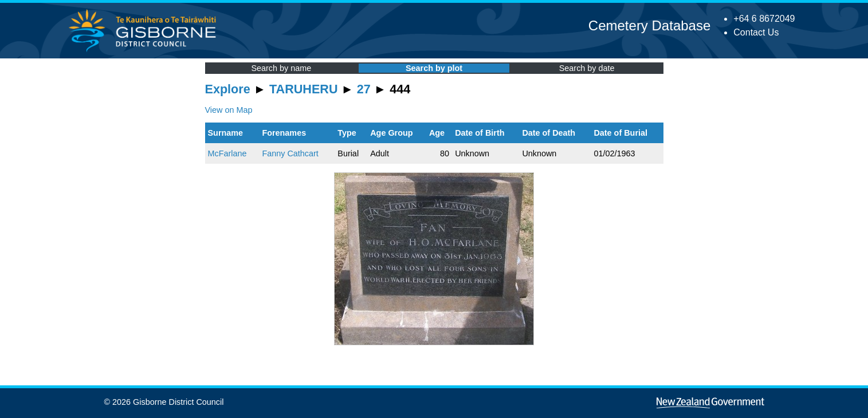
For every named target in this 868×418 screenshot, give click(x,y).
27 (364, 89)
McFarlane (227, 153)
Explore (228, 89)
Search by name (281, 68)
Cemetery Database (649, 25)
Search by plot (434, 68)
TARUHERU (303, 89)
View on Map (229, 110)
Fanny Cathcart (290, 153)
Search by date (587, 68)
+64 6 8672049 (764, 19)
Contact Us (756, 32)
